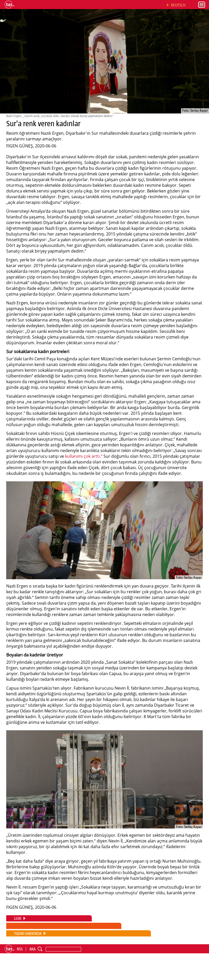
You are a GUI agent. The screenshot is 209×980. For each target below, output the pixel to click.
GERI (18, 918)
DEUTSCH (178, 5)
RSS (20, 949)
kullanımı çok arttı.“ (84, 456)
